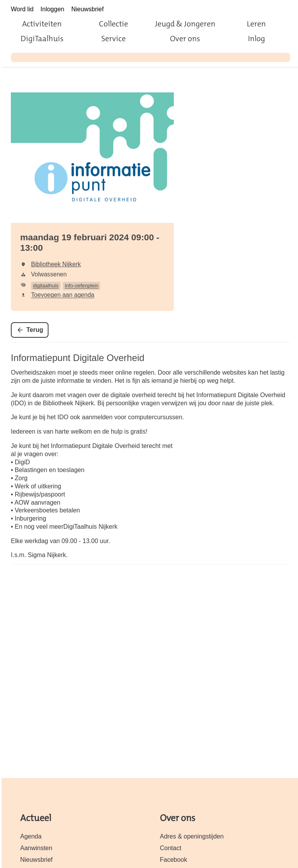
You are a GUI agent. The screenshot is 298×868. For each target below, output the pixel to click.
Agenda (31, 836)
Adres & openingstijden (192, 836)
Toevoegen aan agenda (63, 295)
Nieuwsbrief (88, 9)
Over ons (185, 38)
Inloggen (52, 9)
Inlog (256, 38)
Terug (35, 330)
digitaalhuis (46, 286)
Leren (256, 24)
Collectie (113, 24)
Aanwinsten (36, 848)
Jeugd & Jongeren (185, 24)
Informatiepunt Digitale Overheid (78, 358)
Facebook (173, 860)
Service (113, 38)
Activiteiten (42, 24)
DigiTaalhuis (42, 38)
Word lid (22, 9)
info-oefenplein (82, 286)
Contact (171, 848)
